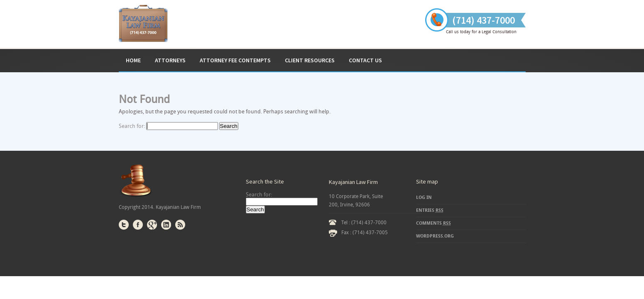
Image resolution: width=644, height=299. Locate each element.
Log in (424, 197)
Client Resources (310, 60)
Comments (433, 223)
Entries (430, 210)
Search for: (132, 126)
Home (133, 60)
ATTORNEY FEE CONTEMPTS (235, 60)
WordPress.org (435, 236)
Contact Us (365, 60)
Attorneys (170, 60)
